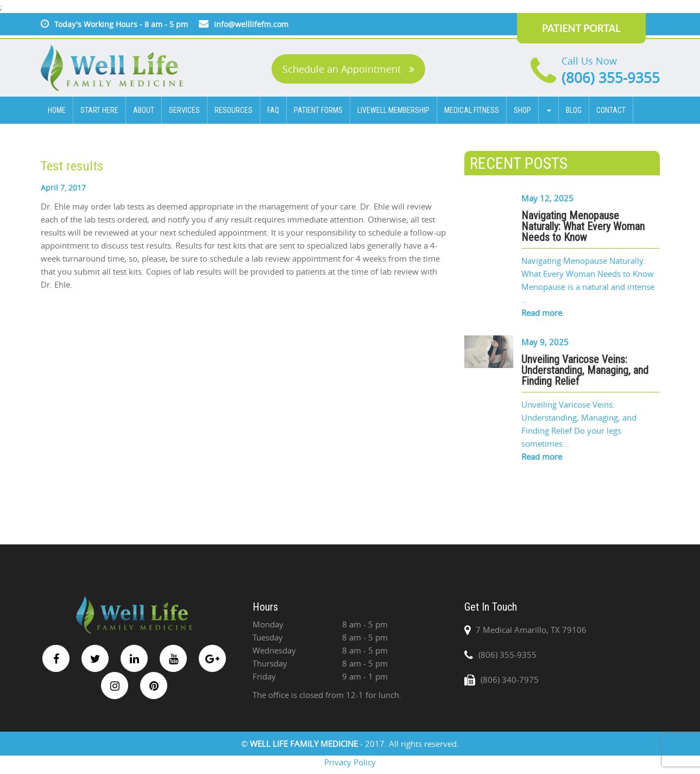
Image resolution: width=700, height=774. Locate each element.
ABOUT (144, 110)
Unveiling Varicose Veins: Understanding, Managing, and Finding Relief (585, 370)
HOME (57, 110)
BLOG (574, 110)
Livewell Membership (393, 110)
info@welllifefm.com (251, 24)
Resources (234, 110)
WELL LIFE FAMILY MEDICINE (305, 744)
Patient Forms (318, 110)
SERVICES (184, 110)
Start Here (99, 110)
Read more (542, 313)
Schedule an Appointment (348, 69)
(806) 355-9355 (611, 78)
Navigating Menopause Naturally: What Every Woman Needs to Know (583, 226)
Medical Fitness (472, 110)
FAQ (273, 110)
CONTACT (611, 110)
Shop (522, 110)
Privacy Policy (350, 762)
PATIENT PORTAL (581, 28)
